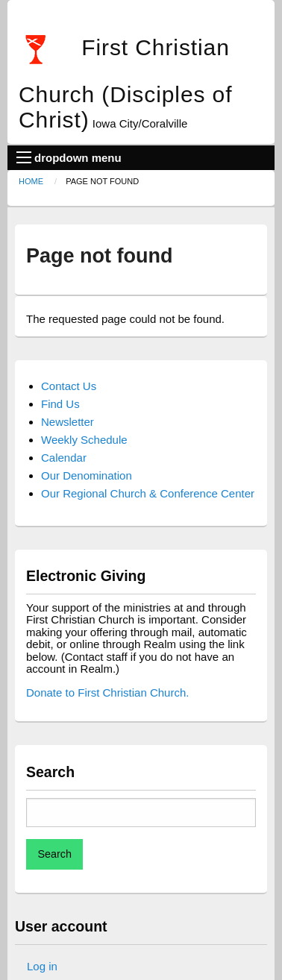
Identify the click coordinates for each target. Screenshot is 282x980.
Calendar (64, 458)
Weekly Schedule (84, 440)
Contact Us (69, 386)
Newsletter (68, 422)
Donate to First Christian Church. (107, 692)
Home (31, 181)
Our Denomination (87, 475)
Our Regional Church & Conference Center (148, 493)
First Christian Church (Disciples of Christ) (125, 84)
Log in (42, 966)
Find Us (60, 404)
